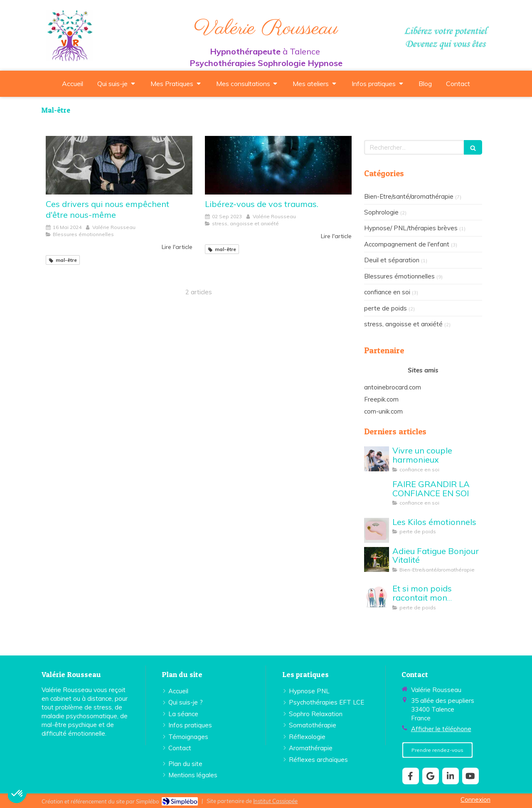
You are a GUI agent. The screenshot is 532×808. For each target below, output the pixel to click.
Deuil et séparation (392, 260)
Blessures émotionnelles (399, 276)
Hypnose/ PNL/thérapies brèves (411, 228)
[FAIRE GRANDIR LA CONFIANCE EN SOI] (377, 493)
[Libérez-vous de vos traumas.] (278, 165)
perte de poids (385, 308)
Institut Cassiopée (275, 801)
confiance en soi (387, 292)
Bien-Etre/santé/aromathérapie (409, 196)
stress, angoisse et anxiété (403, 324)
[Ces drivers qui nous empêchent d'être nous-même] (119, 165)
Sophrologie (381, 212)
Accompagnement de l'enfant (407, 244)
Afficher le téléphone (441, 729)
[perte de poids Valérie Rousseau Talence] (377, 530)
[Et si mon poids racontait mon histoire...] (377, 597)
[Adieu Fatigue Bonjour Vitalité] (377, 559)
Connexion (475, 799)
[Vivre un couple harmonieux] (377, 459)
